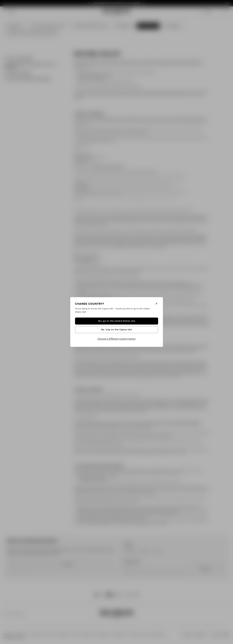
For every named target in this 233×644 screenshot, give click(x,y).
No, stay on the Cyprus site (117, 330)
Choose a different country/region (117, 339)
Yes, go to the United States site (117, 321)
